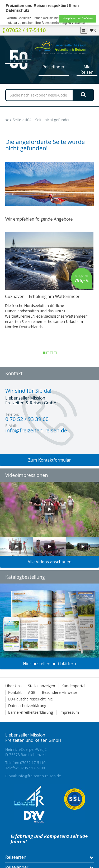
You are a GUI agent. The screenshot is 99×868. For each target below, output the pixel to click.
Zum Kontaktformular (50, 460)
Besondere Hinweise (60, 692)
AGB (32, 692)
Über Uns (13, 685)
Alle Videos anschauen (49, 562)
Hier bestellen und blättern (49, 663)
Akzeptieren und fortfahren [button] (78, 19)
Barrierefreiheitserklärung (30, 712)
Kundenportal (73, 685)
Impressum (69, 712)
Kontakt (15, 692)
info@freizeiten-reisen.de (39, 776)
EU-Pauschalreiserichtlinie (30, 699)
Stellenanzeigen (41, 685)
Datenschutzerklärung (27, 705)
